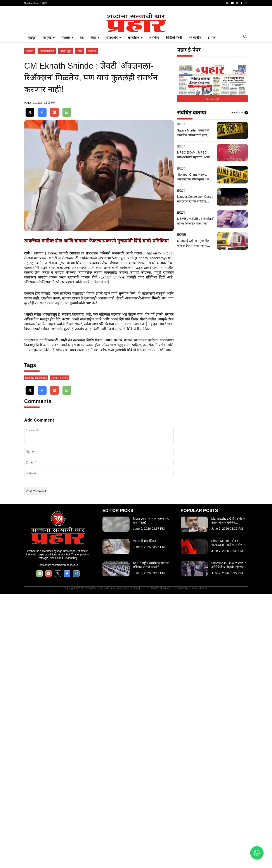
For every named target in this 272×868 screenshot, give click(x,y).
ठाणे (80, 112)
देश (82, 99)
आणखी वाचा (239, 174)
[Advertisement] (136, 40)
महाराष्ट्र (30, 112)
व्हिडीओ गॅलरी (174, 99)
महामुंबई (182, 295)
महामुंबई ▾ (49, 99)
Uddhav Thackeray (36, 652)
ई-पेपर (212, 99)
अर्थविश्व (154, 99)
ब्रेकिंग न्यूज (66, 112)
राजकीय (92, 112)
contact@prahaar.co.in (65, 839)
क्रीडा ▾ (95, 99)
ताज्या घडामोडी (47, 112)
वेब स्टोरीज (195, 99)
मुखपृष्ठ (32, 99)
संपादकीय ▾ (114, 99)
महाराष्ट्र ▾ (67, 99)
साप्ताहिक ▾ (135, 99)
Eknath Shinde (59, 652)
